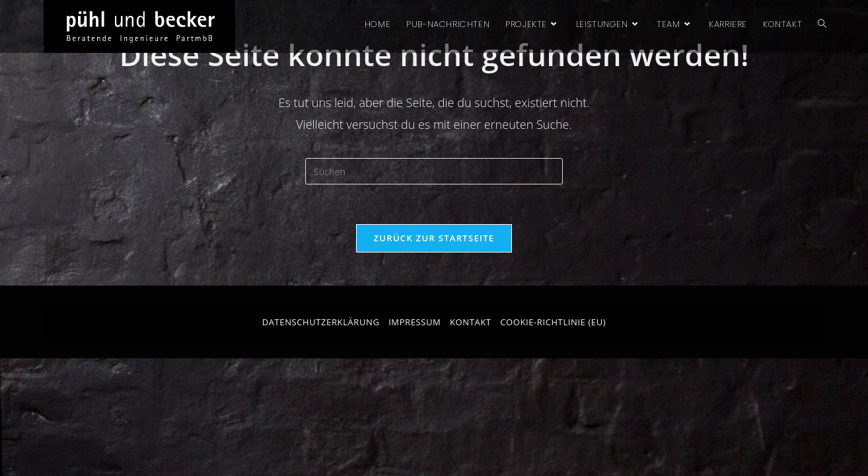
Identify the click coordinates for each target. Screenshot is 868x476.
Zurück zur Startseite (434, 238)
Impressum (415, 322)
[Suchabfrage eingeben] (434, 171)
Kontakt (471, 322)
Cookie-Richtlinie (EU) (553, 322)
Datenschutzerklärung (321, 322)
